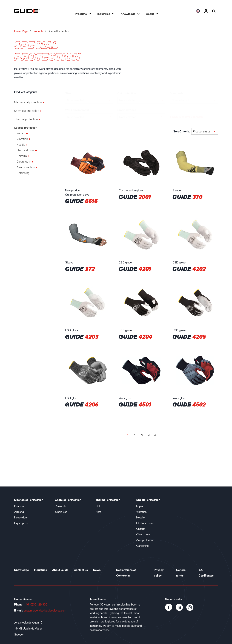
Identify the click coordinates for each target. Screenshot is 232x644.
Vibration (22, 139)
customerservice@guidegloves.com (45, 610)
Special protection (26, 128)
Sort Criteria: (182, 131)
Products (81, 14)
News (97, 570)
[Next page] (155, 435)
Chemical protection (27, 111)
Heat (98, 512)
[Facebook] (170, 610)
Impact (21, 133)
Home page (21, 31)
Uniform (22, 156)
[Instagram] (191, 610)
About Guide (60, 570)
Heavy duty (21, 517)
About (150, 14)
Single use (61, 512)
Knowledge (128, 14)
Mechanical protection (28, 102)
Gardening (23, 173)
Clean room (24, 162)
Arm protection (26, 167)
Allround (19, 512)
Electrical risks (26, 150)
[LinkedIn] (181, 610)
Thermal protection (26, 119)
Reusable (60, 506)
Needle (21, 145)
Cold (98, 506)
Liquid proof (21, 523)
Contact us (81, 570)
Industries (104, 14)
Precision (20, 506)
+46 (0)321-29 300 (36, 604)
